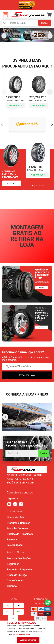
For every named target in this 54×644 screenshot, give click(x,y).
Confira (12, 183)
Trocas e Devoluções (19, 558)
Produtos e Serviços (19, 523)
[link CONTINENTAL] (27, 124)
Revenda (12, 539)
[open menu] (5, 15)
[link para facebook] (9, 504)
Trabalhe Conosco (17, 528)
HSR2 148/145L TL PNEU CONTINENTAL (39, 101)
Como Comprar (16, 580)
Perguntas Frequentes (20, 569)
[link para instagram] (21, 504)
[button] (4, 36)
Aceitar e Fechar (28, 640)
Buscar (45, 23)
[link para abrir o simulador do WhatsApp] (48, 603)
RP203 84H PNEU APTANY (38, 169)
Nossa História (15, 517)
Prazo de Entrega (17, 575)
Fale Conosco (15, 545)
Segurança (13, 564)
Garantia (12, 586)
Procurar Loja (27, 375)
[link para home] (28, 16)
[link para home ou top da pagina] (27, 469)
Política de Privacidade (20, 534)
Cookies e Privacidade (22, 623)
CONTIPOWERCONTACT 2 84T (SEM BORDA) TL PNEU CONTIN (15, 101)
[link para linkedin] (15, 504)
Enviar (44, 453)
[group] (27, 417)
